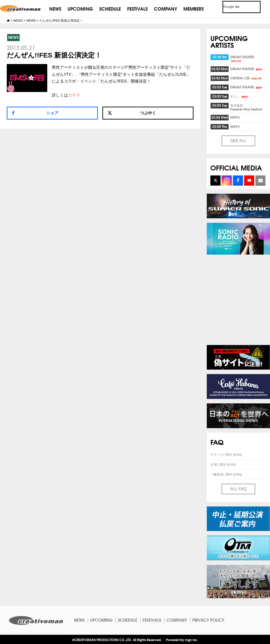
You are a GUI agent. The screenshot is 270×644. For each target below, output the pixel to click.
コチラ (74, 95)
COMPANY (165, 8)
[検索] (236, 7)
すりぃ (240, 96)
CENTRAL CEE (246, 78)
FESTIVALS (137, 8)
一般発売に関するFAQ (226, 474)
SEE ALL (238, 141)
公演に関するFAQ (223, 465)
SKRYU (235, 117)
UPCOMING (80, 8)
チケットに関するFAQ (226, 455)
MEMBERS (193, 8)
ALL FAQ (238, 489)
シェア (52, 113)
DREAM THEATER (242, 59)
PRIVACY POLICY (208, 620)
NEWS (55, 8)
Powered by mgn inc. (182, 640)
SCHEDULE (110, 8)
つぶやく (132, 113)
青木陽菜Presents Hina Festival (246, 107)
